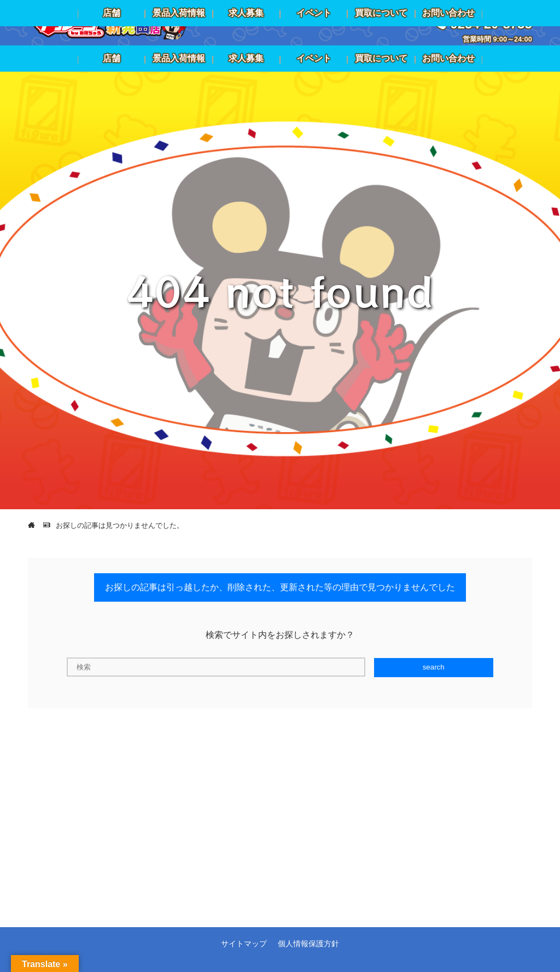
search (434, 667)
